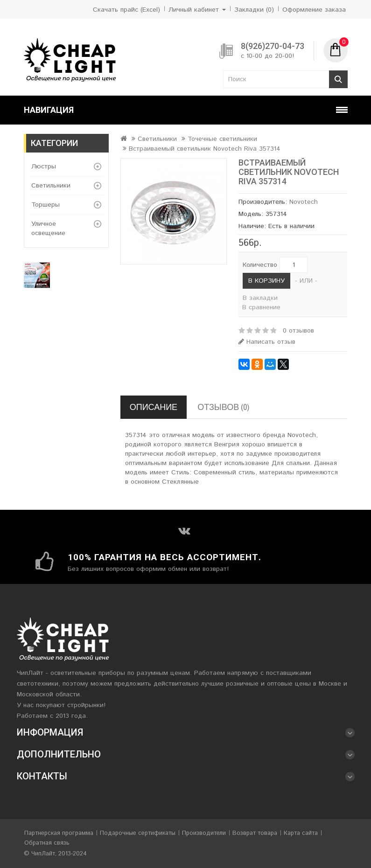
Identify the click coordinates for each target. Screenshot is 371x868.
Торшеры (45, 205)
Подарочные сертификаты (138, 833)
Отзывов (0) (223, 407)
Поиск (338, 79)
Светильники (51, 186)
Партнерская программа (59, 833)
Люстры (44, 167)
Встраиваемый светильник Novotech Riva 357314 (205, 149)
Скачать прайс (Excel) (126, 10)
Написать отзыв (267, 342)
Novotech (304, 202)
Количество (260, 265)
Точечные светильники (222, 139)
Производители (204, 833)
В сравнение (261, 307)
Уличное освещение (48, 229)
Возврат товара (255, 833)
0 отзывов (298, 331)
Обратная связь (47, 843)
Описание (154, 407)
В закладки (260, 298)
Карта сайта (301, 833)
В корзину (266, 281)
